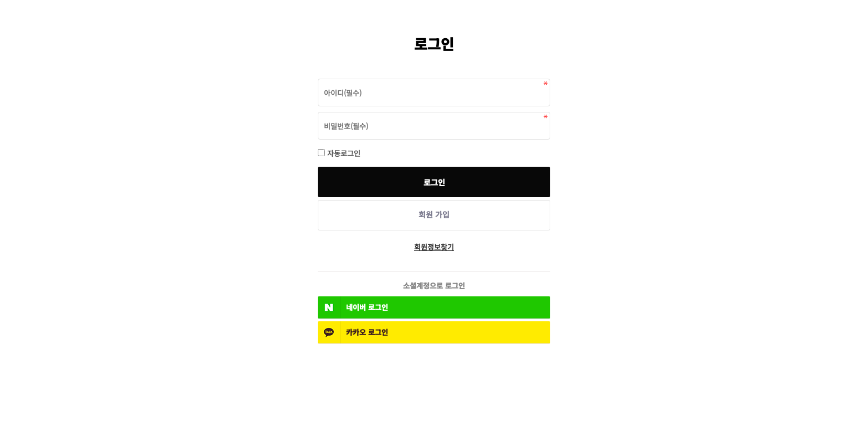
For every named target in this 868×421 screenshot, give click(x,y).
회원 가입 (434, 214)
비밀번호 (318, 76)
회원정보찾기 (434, 247)
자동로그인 (344, 153)
